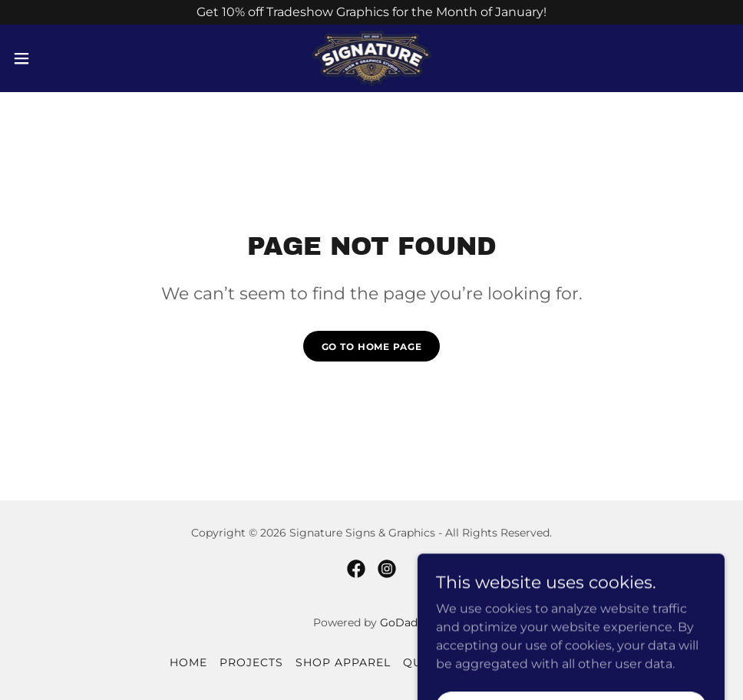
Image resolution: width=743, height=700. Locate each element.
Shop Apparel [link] (343, 662)
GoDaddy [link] (405, 622)
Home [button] (188, 662)
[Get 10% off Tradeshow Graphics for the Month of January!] (371, 12)
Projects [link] (251, 662)
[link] (372, 58)
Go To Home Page (372, 347)
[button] (61, 58)
